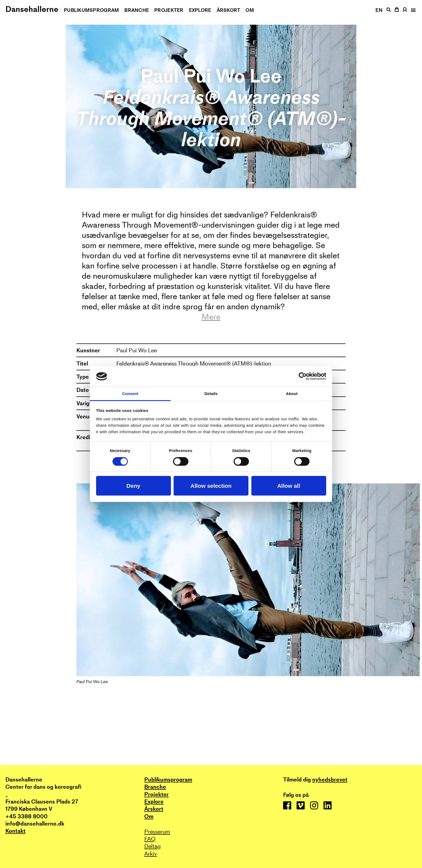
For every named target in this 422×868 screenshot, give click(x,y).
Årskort (228, 10)
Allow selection (211, 486)
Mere (211, 317)
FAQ (150, 839)
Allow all (289, 486)
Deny (133, 486)
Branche (137, 10)
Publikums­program (91, 10)
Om (250, 10)
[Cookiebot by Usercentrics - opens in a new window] (303, 376)
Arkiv (151, 854)
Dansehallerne (32, 9)
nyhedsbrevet (330, 779)
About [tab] (292, 394)
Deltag (152, 846)
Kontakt (15, 831)
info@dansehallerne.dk (35, 824)
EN (379, 10)
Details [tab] (211, 394)
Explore (200, 10)
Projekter (169, 10)
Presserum (157, 832)
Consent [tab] (130, 394)
